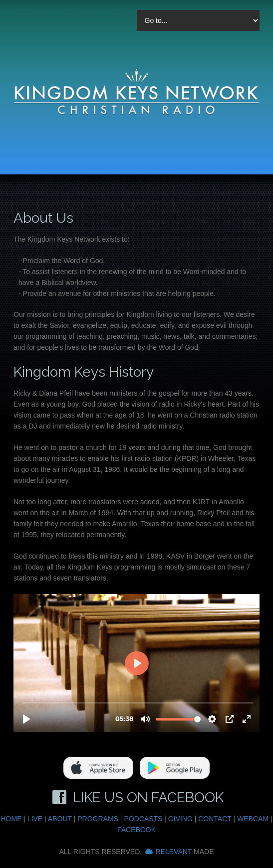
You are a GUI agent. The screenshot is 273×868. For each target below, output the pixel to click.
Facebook (136, 830)
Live (35, 819)
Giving (180, 819)
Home (11, 819)
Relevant (174, 852)
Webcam (253, 819)
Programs (98, 819)
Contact (215, 819)
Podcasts (143, 819)
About (60, 819)
